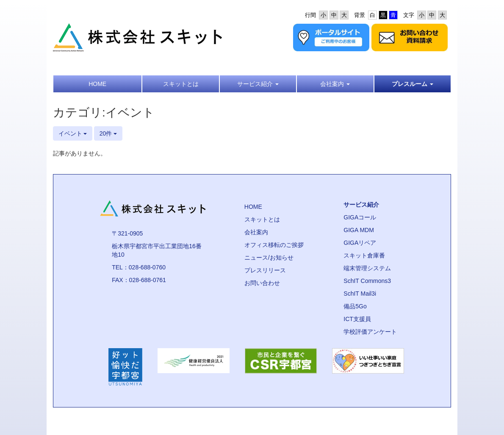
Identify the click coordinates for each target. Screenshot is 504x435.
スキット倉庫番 (364, 255)
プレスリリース (265, 270)
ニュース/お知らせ (269, 258)
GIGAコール (360, 217)
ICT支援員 (357, 319)
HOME (253, 207)
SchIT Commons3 (367, 281)
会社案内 (256, 232)
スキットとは (262, 219)
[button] (258, 84)
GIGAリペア (360, 243)
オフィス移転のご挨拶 (274, 245)
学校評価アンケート (370, 332)
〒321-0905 (127, 233)
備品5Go (355, 306)
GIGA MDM (359, 230)
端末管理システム (367, 268)
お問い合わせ (262, 283)
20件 (108, 133)
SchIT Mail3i (360, 294)
